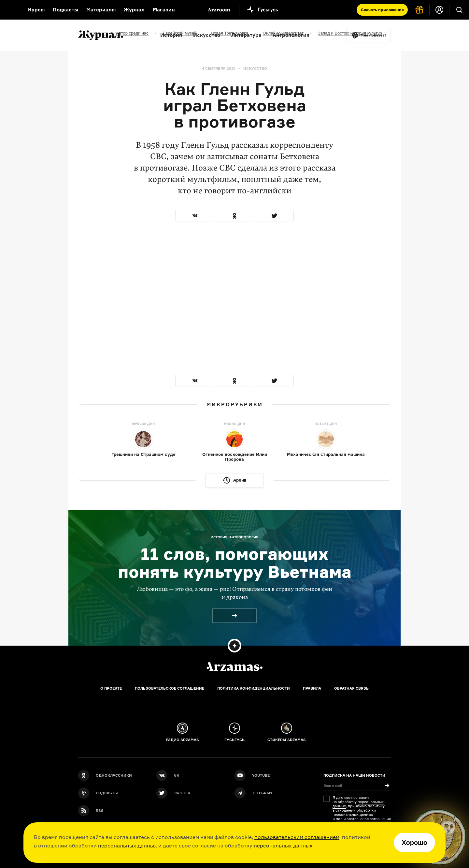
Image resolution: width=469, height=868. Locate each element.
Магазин (164, 10)
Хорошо (414, 843)
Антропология (291, 35)
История (171, 35)
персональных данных (128, 846)
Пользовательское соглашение (170, 688)
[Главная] (234, 666)
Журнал (134, 10)
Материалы (101, 10)
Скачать (382, 10)
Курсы (36, 10)
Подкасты (65, 10)
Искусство (207, 35)
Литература (246, 35)
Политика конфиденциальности (254, 688)
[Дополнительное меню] (187, 10)
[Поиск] (459, 10)
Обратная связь (351, 688)
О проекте (111, 688)
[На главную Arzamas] (10, 10)
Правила (312, 688)
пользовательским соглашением (297, 837)
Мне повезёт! (373, 35)
